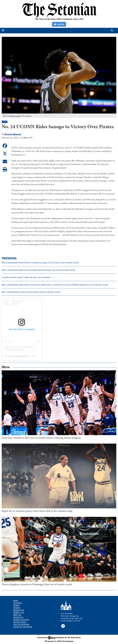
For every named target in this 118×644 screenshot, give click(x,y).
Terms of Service (21, 620)
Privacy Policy (20, 622)
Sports (5, 122)
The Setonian (9, 356)
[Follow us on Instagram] (63, 626)
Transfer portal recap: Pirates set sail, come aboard (26, 277)
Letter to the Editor (23, 627)
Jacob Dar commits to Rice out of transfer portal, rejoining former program (41, 438)
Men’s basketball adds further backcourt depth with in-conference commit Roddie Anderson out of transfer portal (55, 285)
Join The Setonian (21, 624)
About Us (17, 615)
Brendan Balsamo (13, 134)
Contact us (18, 617)
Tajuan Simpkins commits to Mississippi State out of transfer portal (37, 584)
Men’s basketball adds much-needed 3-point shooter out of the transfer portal (38, 270)
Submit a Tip (19, 612)
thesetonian (23, 356)
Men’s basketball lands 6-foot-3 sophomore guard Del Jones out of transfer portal (40, 263)
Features (17, 603)
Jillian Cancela (15, 116)
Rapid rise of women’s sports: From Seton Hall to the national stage (37, 511)
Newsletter (19, 610)
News (16, 601)
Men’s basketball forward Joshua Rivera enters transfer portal (31, 292)
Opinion (17, 608)
